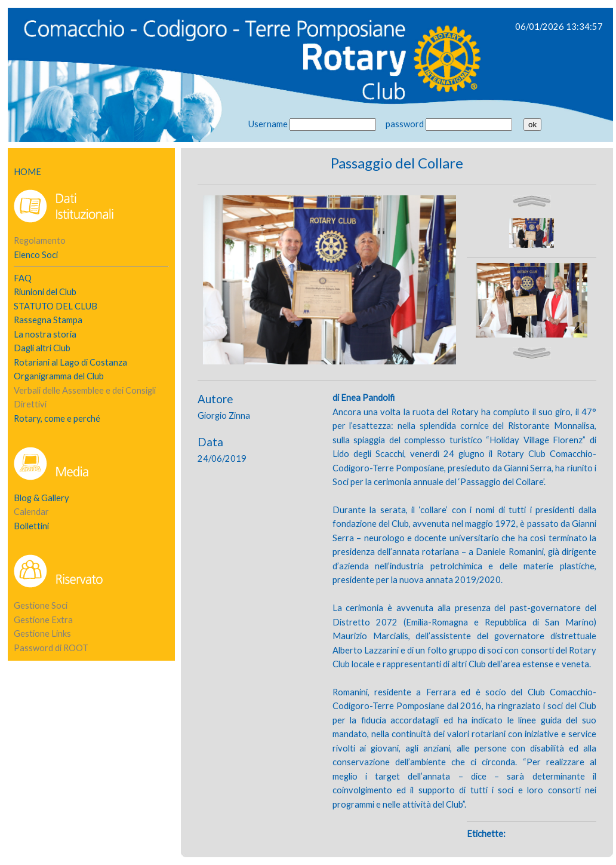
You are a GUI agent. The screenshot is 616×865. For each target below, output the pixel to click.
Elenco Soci (36, 255)
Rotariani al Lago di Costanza (70, 362)
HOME (27, 172)
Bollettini (31, 526)
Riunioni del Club (45, 292)
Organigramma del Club (59, 376)
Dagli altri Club (42, 348)
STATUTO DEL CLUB (56, 306)
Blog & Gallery (41, 498)
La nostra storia (45, 334)
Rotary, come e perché (57, 418)
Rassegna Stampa (48, 320)
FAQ (23, 278)
